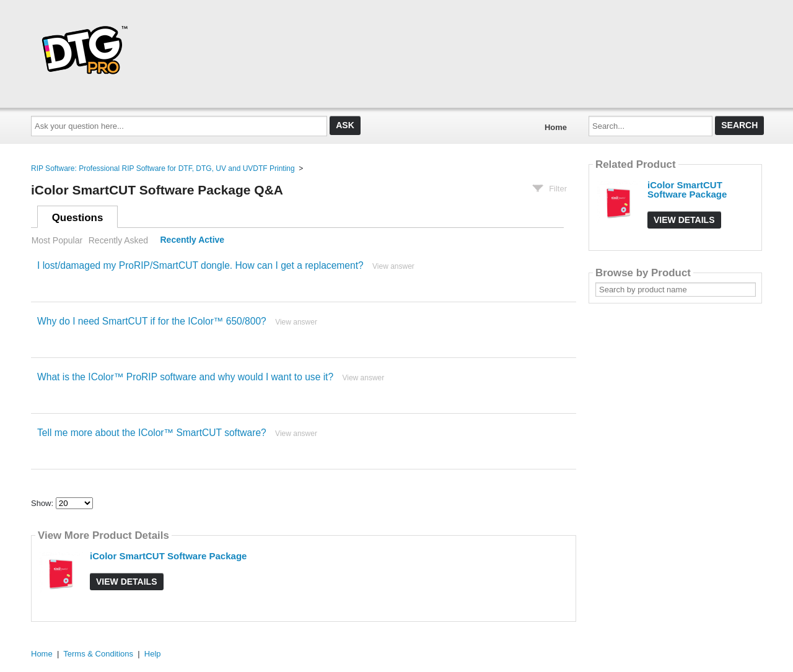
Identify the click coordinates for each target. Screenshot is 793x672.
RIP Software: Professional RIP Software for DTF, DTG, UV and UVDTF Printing (163, 168)
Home (556, 127)
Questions (78, 218)
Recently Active (193, 240)
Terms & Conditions (98, 654)
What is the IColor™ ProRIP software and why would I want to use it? (185, 377)
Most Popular (57, 240)
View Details (127, 582)
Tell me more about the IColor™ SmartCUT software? (152, 433)
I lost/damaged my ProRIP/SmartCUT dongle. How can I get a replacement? (200, 265)
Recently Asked (118, 240)
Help (153, 654)
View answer (393, 266)
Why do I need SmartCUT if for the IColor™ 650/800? (152, 321)
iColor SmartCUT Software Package (168, 556)
